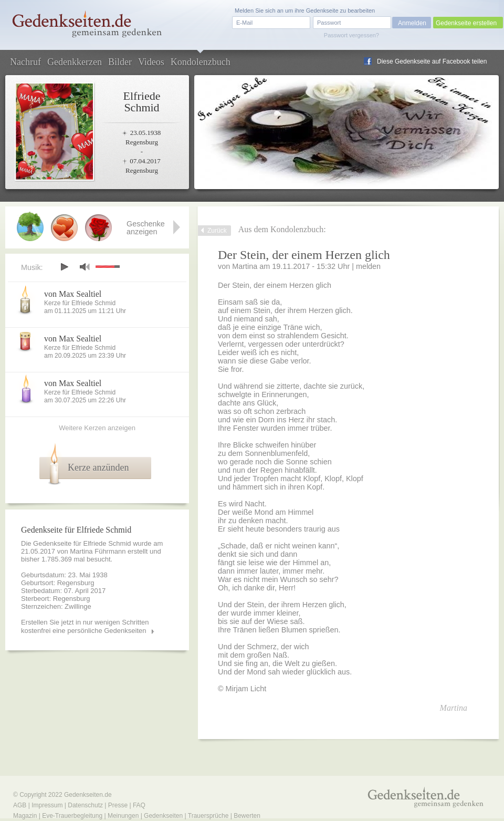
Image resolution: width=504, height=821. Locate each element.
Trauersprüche (208, 816)
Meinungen (123, 816)
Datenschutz (85, 805)
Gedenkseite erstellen (466, 23)
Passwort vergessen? (351, 35)
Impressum (47, 805)
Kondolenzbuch (201, 62)
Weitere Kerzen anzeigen (97, 428)
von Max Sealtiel (73, 294)
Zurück (217, 231)
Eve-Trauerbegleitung (72, 816)
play (64, 267)
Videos (151, 62)
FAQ (139, 805)
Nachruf (25, 62)
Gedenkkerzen (75, 62)
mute (85, 267)
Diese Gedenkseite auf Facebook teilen (432, 61)
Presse (118, 805)
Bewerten (247, 816)
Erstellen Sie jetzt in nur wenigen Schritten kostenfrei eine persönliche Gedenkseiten (85, 626)
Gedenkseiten (163, 816)
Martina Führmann (98, 551)
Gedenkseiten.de (88, 795)
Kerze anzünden (98, 467)
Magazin (25, 816)
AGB (20, 805)
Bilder (120, 62)
